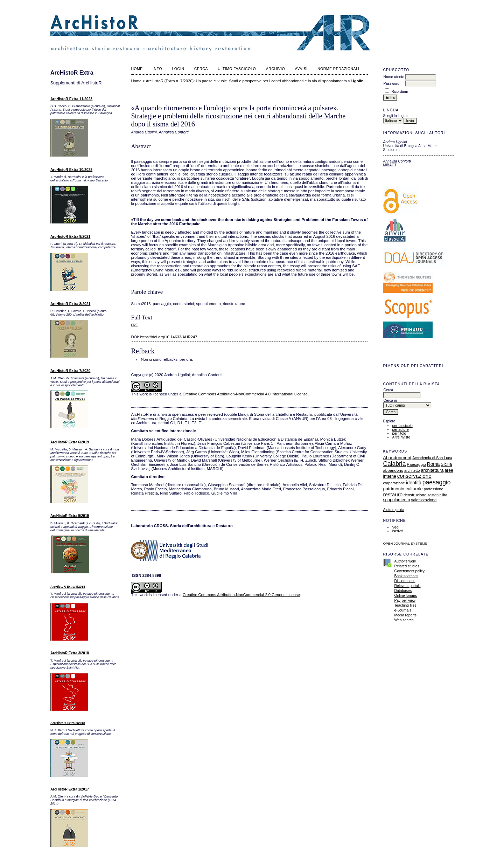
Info (157, 69)
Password (391, 84)
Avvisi (301, 69)
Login (178, 69)
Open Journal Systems (405, 543)
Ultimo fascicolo (237, 69)
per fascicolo (402, 426)
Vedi (395, 527)
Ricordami (400, 92)
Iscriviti (398, 531)
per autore (400, 430)
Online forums (405, 596)
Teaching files (405, 605)
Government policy (409, 571)
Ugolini (358, 81)
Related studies (407, 566)
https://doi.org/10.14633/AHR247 (169, 337)
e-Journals (403, 610)
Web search (404, 620)
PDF (134, 325)
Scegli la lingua (395, 116)
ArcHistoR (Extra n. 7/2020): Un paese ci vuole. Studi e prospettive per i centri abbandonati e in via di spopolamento (246, 81)
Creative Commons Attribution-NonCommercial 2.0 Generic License (241, 595)
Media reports (405, 615)
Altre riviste (401, 437)
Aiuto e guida (394, 510)
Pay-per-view (405, 600)
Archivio (275, 69)
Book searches (406, 576)
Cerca (201, 69)
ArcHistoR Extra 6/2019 (70, 442)
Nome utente (394, 77)
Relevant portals (407, 586)
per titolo (399, 433)
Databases (403, 591)
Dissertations (405, 581)
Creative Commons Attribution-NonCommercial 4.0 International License (245, 394)
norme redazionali (338, 69)
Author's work (405, 561)
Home (137, 69)
